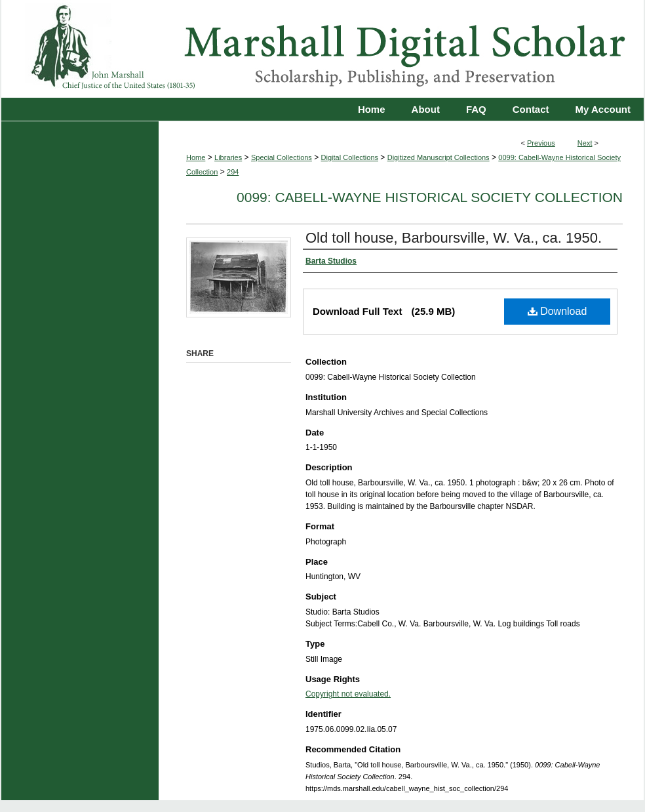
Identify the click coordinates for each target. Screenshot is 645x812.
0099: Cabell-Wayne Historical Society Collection (430, 197)
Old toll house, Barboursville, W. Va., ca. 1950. (454, 238)
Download (557, 311)
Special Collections (282, 157)
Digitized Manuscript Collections (439, 157)
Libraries (228, 157)
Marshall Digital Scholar (322, 49)
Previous (541, 143)
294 (233, 172)
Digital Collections (350, 157)
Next (585, 143)
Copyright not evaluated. (348, 694)
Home (196, 157)
